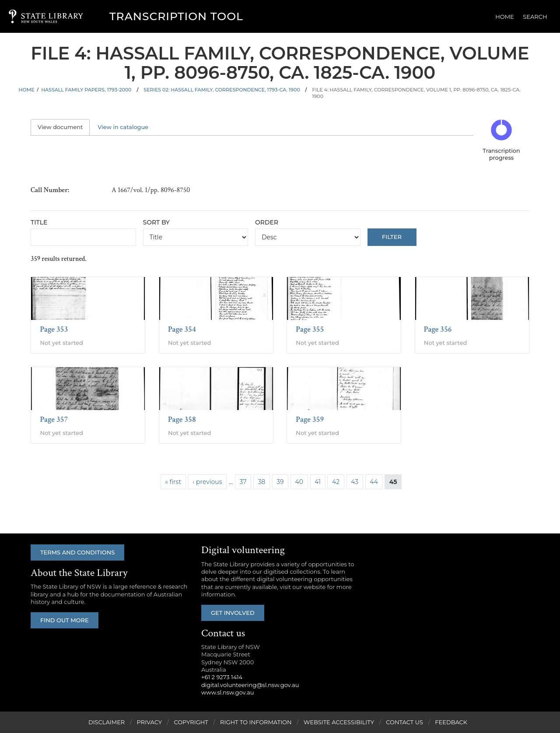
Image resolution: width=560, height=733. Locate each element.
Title (39, 222)
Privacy (149, 722)
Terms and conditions (77, 552)
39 (280, 482)
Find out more (65, 620)
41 (318, 482)
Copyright (191, 722)
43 (355, 482)
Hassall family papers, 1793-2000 (86, 90)
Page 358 (182, 419)
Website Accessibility (339, 722)
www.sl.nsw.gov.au (227, 692)
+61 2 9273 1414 (222, 677)
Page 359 (310, 419)
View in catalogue (123, 127)
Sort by (156, 222)
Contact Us (404, 722)
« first (173, 482)
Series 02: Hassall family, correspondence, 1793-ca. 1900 (222, 90)
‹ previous (207, 482)
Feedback (451, 722)
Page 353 (54, 329)
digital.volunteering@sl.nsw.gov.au (250, 685)
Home (505, 17)
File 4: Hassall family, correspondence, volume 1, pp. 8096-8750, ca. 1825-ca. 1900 (416, 93)
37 (243, 482)
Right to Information (256, 722)
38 (261, 482)
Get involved (233, 613)
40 (299, 482)
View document (64, 127)
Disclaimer (107, 722)
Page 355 (310, 329)
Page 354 (182, 329)
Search (535, 17)
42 (336, 482)
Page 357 (54, 419)
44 (374, 482)
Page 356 (438, 329)
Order (267, 222)
